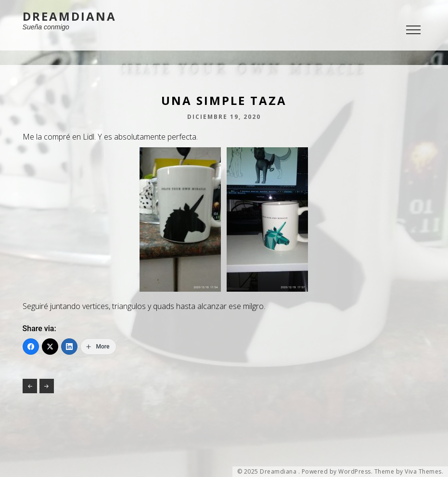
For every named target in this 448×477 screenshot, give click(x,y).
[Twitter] (50, 347)
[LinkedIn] (69, 347)
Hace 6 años (47, 386)
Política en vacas (30, 386)
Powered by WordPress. (337, 472)
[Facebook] (31, 347)
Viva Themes (423, 472)
